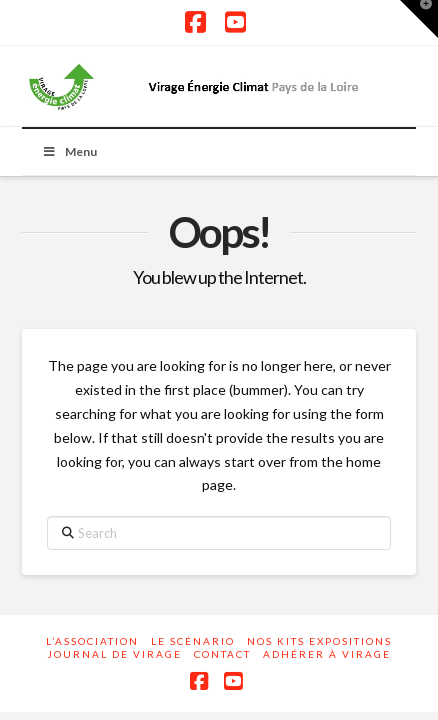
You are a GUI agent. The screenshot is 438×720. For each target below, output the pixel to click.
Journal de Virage (114, 654)
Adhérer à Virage (327, 654)
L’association (92, 641)
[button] (419, 19)
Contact (222, 654)
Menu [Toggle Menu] (69, 151)
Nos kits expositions (319, 641)
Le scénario (193, 641)
